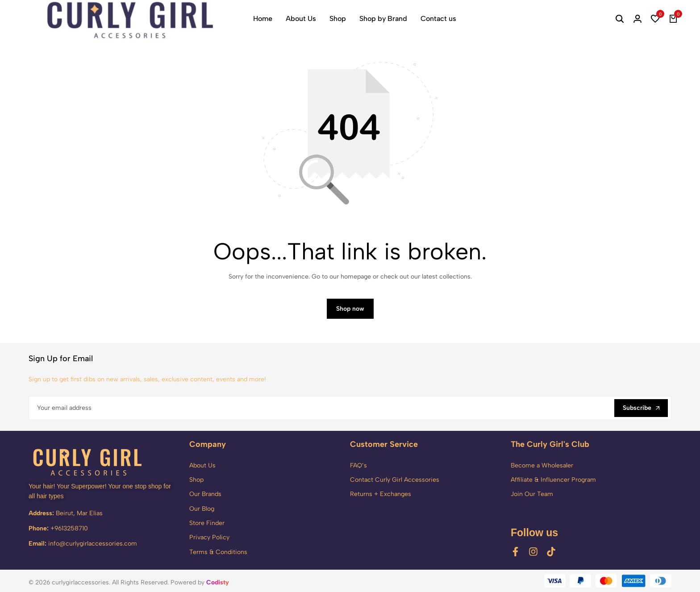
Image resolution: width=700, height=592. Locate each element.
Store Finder (207, 523)
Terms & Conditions (218, 552)
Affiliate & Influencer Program (553, 480)
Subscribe (641, 408)
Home (263, 19)
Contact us (438, 19)
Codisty (218, 582)
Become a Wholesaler (542, 465)
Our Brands (205, 494)
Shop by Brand (383, 19)
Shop (338, 19)
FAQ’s (358, 465)
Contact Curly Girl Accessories (395, 480)
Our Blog (202, 509)
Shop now (350, 309)
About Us (301, 19)
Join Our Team (532, 494)
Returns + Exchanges (381, 494)
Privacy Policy (209, 538)
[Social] (515, 552)
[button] (655, 19)
